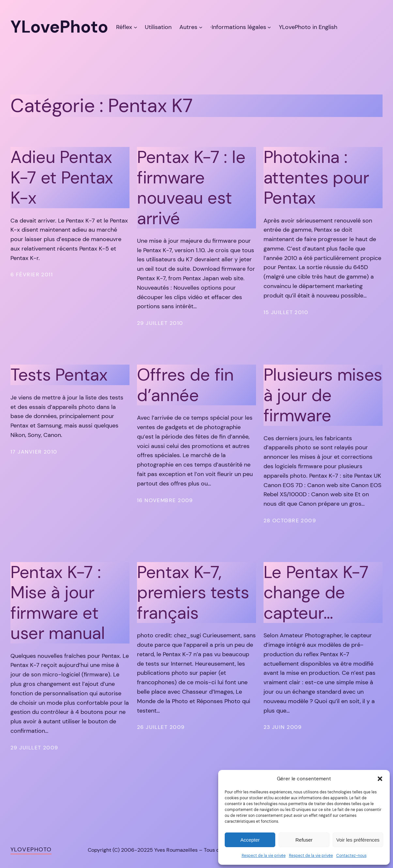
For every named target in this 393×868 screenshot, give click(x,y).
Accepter (250, 840)
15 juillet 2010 (286, 312)
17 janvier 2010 (34, 452)
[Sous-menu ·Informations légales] (269, 27)
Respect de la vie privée (264, 856)
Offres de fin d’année (185, 385)
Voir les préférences (358, 840)
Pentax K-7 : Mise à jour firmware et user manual (58, 603)
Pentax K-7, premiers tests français (193, 593)
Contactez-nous (351, 856)
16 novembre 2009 (165, 500)
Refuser (304, 840)
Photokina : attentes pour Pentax (316, 177)
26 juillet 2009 (161, 727)
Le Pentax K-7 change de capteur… (316, 593)
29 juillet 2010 (160, 323)
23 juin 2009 (283, 727)
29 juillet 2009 (34, 748)
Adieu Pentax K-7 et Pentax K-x (62, 177)
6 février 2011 (32, 275)
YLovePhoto (31, 849)
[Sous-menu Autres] (201, 27)
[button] (380, 779)
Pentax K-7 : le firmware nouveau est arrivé (191, 188)
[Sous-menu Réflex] (136, 27)
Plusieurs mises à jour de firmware (323, 395)
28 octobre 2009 (290, 521)
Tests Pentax (59, 375)
